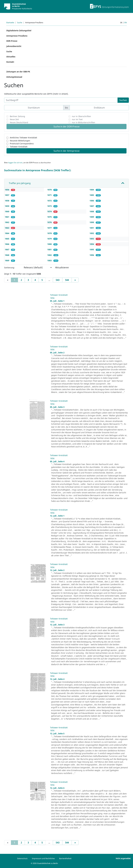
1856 (7, 190)
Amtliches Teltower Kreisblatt (23, 138)
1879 (50, 239)
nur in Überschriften (81, 116)
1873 (50, 206)
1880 (50, 244)
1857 (7, 195)
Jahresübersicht (14, 46)
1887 (92, 206)
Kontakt (10, 62)
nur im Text (77, 119)
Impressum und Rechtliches (43, 858)
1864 (7, 233)
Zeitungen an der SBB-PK (18, 72)
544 (67, 280)
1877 (50, 228)
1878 (50, 233)
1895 (92, 249)
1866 (7, 244)
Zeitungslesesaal (14, 77)
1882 (50, 255)
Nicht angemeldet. (123, 858)
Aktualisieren (62, 267)
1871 (50, 195)
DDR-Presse (12, 41)
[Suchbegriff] (61, 100)
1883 (50, 260)
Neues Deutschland (19, 122)
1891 (92, 228)
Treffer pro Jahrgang (20, 183)
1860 (7, 211)
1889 (92, 217)
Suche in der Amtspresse (66, 151)
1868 (7, 255)
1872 (50, 201)
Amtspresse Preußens (17, 36)
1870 (50, 190)
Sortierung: (9, 268)
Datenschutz (22, 858)
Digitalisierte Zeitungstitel (19, 30)
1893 (92, 239)
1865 (7, 239)
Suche (20, 22)
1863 (7, 228)
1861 (7, 217)
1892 (92, 233)
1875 (50, 217)
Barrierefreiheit (65, 858)
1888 (92, 211)
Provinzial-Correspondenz (22, 144)
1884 (92, 190)
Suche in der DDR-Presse (66, 127)
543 (58, 280)
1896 (92, 255)
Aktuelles (11, 57)
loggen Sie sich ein (15, 163)
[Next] (75, 280)
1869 (7, 260)
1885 (92, 195)
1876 (50, 222)
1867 (7, 249)
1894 (92, 244)
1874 (50, 211)
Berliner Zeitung (17, 116)
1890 (92, 222)
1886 (92, 201)
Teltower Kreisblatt (19, 147)
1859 (7, 206)
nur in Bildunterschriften (84, 122)
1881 (50, 249)
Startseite (10, 22)
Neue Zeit (14, 119)
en (126, 22)
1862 (7, 222)
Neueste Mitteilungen (20, 141)
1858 (7, 201)
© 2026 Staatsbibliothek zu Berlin (44, 863)
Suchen (123, 100)
